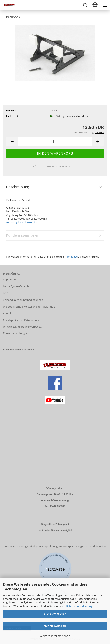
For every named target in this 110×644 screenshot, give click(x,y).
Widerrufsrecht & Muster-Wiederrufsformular (30, 307)
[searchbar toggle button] (85, 5)
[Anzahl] (55, 141)
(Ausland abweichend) (78, 116)
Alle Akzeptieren (55, 614)
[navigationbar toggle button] (105, 5)
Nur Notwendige (55, 626)
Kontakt (8, 313)
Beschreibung (18, 187)
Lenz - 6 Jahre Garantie (16, 286)
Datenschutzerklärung (79, 606)
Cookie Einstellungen (15, 333)
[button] (12, 141)
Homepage (71, 257)
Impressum (10, 279)
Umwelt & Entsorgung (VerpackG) (23, 327)
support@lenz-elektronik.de (23, 222)
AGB (5, 293)
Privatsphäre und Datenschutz (21, 320)
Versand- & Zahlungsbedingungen (23, 300)
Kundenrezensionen (23, 235)
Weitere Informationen (55, 636)
